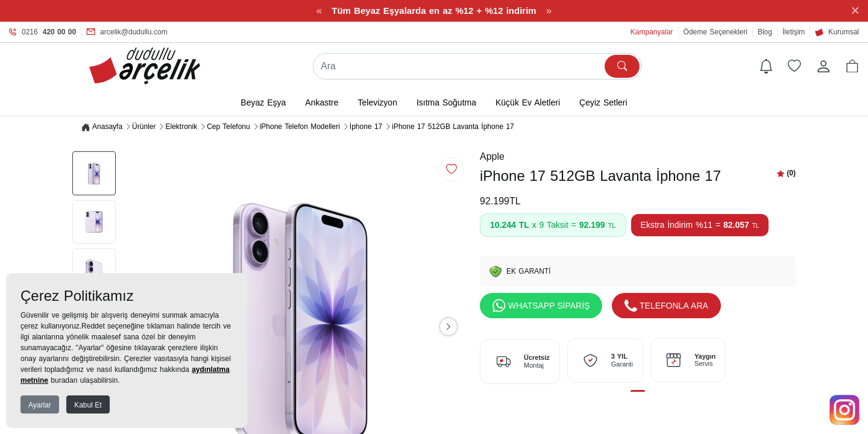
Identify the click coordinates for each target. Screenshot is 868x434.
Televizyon (378, 103)
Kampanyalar (652, 32)
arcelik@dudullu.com (127, 32)
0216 (42, 32)
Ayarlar (40, 405)
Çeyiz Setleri (603, 103)
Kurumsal (837, 32)
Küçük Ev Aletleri (528, 103)
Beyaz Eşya (263, 103)
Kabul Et (88, 405)
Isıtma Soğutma (446, 103)
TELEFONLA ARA (666, 306)
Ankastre (322, 103)
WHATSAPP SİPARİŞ (541, 306)
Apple (492, 157)
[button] (852, 66)
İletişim (794, 32)
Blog (765, 32)
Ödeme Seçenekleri (715, 32)
